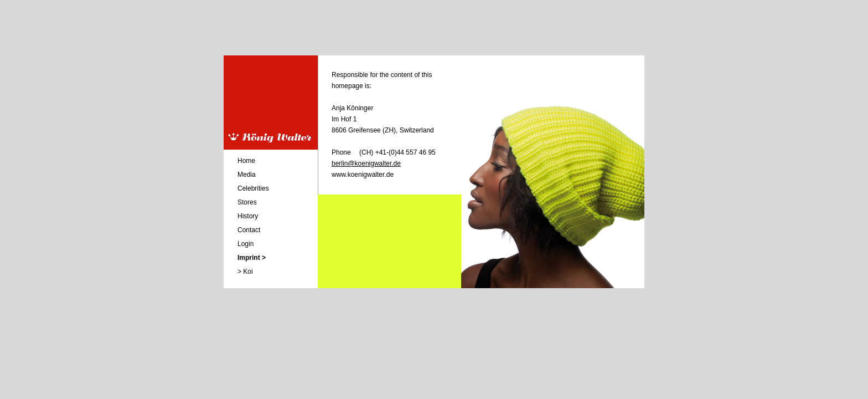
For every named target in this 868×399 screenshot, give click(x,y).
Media (247, 175)
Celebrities (253, 188)
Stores (247, 202)
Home (246, 161)
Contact (249, 230)
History (248, 216)
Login (246, 244)
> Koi (245, 272)
